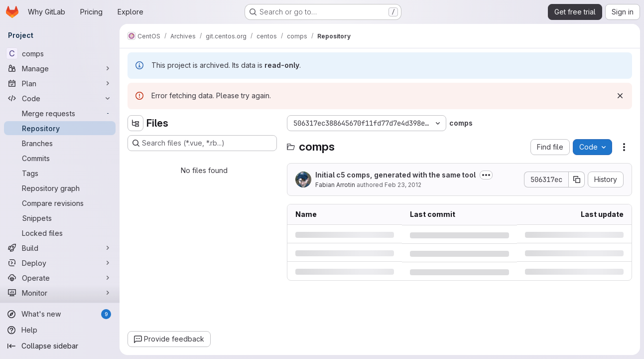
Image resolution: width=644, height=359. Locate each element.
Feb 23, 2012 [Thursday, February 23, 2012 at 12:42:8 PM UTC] (403, 185)
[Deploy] (60, 263)
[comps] (60, 53)
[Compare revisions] (60, 203)
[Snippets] (60, 218)
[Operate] (60, 278)
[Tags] (60, 173)
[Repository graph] (60, 188)
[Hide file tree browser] (135, 123)
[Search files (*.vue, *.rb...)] (202, 143)
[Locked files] (60, 233)
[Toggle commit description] (486, 175)
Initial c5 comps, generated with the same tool (395, 175)
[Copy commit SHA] (577, 179)
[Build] (60, 248)
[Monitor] (60, 293)
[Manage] (60, 68)
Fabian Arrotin (335, 185)
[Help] (60, 330)
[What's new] (60, 314)
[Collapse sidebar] (60, 346)
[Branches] (60, 143)
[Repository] (60, 128)
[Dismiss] (620, 96)
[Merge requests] (60, 113)
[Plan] (60, 83)
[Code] (60, 98)
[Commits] (60, 158)
